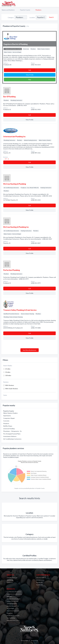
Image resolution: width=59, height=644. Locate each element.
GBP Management (12, 604)
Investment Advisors (10, 436)
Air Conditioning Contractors (12, 439)
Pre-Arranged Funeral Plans (12, 434)
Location (32, 17)
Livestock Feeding (9, 429)
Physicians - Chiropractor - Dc (13, 431)
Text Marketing (11, 618)
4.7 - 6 (7, 159)
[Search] (51, 17)
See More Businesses (30, 350)
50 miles (8, 372)
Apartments (7, 416)
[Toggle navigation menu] (56, 3)
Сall (30, 70)
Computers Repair (9, 418)
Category (11, 17)
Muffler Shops (8, 426)
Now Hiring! (10, 580)
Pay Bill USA (39, 582)
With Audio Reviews (12, 389)
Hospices (6, 423)
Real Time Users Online (13, 620)
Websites (9, 596)
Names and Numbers (8, 10)
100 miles (8, 375)
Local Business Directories (14, 592)
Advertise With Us (41, 578)
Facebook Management (13, 616)
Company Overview (12, 578)
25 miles (8, 369)
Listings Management (13, 601)
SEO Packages (11, 608)
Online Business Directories (14, 594)
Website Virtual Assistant (14, 599)
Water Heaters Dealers (10, 413)
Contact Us (10, 582)
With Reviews (10, 385)
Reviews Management (13, 606)
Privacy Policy (25, 641)
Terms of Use (34, 641)
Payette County (25, 10)
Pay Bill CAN (40, 585)
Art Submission (40, 580)
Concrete (6, 421)
